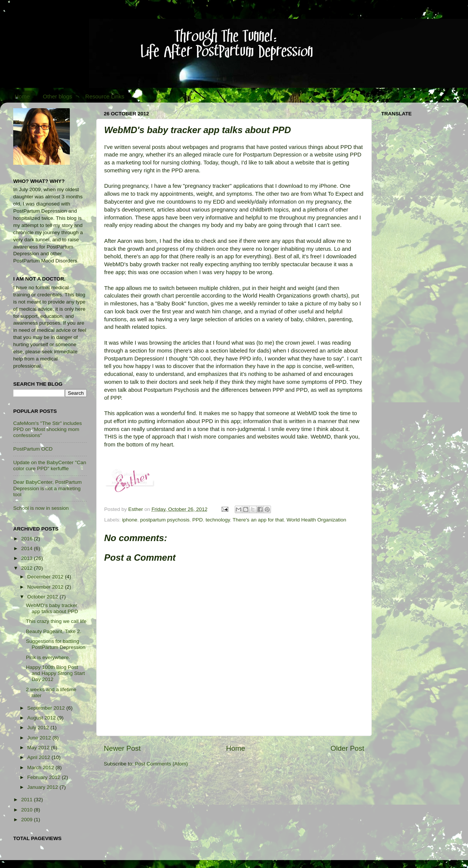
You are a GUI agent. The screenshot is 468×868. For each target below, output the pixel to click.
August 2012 (42, 718)
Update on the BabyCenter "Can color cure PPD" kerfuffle (50, 465)
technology (218, 520)
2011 (28, 800)
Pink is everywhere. (48, 657)
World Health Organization (316, 520)
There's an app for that (258, 520)
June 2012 (40, 738)
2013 (28, 558)
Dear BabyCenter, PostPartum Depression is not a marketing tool (48, 488)
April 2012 (39, 757)
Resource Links (105, 96)
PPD (197, 520)
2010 (28, 810)
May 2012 (39, 748)
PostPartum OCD (33, 449)
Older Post (347, 748)
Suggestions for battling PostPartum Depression (56, 644)
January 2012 (43, 787)
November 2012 (46, 587)
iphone (130, 520)
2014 (28, 548)
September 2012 (47, 708)
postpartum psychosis (165, 520)
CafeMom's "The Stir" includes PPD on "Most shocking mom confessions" (48, 429)
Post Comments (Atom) (162, 764)
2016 (28, 539)
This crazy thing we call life (56, 621)
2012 (28, 568)
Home (22, 96)
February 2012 (45, 777)
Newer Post (122, 748)
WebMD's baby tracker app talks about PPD (52, 608)
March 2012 (41, 768)
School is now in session (41, 508)
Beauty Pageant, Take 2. (54, 631)
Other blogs (58, 96)
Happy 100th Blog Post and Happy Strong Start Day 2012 (55, 673)
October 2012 (43, 597)
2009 (28, 820)
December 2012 (46, 577)
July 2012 (39, 728)
